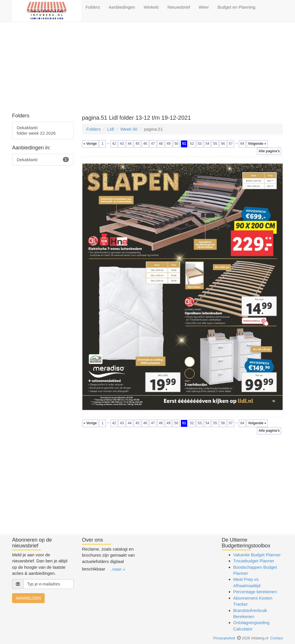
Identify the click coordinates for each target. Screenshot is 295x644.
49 (168, 144)
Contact (277, 638)
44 (129, 144)
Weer (204, 7)
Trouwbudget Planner (254, 561)
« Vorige (90, 144)
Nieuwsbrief (179, 7)
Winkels (151, 7)
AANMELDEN (28, 598)
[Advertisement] (147, 68)
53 (199, 144)
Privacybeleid (224, 638)
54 (207, 144)
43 (122, 144)
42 (114, 144)
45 (137, 144)
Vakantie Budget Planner (257, 555)
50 (176, 144)
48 (161, 144)
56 (223, 144)
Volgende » (257, 144)
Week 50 (129, 129)
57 (231, 144)
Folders (93, 7)
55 (215, 144)
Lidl (110, 129)
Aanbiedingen (122, 7)
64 (242, 144)
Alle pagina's (269, 151)
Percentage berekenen (255, 592)
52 (192, 144)
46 (145, 144)
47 (153, 144)
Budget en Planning (236, 7)
